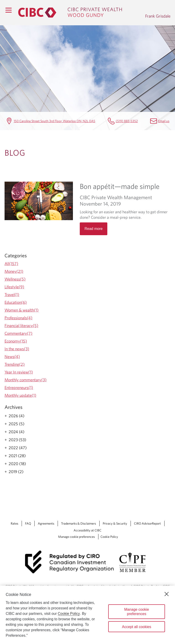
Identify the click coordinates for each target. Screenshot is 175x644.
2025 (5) (17, 424)
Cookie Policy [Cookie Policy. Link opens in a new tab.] (109, 537)
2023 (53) (17, 440)
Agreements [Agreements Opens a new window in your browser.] (46, 523)
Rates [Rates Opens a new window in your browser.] (14, 523)
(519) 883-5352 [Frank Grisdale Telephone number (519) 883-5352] (127, 121)
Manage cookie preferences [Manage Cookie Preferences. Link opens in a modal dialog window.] (76, 537)
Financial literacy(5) (21, 326)
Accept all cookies (136, 627)
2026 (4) (17, 416)
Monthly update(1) (20, 395)
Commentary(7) (18, 333)
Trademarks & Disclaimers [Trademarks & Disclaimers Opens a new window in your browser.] (78, 523)
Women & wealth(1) (22, 310)
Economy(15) (16, 341)
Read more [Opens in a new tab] (94, 229)
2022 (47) (18, 448)
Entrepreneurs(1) (19, 388)
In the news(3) (17, 349)
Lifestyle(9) (14, 287)
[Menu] (8, 10)
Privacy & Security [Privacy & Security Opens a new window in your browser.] (115, 523)
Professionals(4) (18, 318)
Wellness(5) (15, 279)
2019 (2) (16, 472)
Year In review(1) (19, 372)
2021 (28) (17, 456)
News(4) (12, 357)
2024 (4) (17, 432)
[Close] (167, 594)
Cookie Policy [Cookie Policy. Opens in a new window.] (69, 614)
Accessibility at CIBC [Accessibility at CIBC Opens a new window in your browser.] (87, 530)
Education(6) (16, 302)
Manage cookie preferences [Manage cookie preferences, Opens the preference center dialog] (137, 612)
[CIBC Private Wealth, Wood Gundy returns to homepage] (79, 13)
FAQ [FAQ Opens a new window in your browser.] (28, 523)
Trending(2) (15, 364)
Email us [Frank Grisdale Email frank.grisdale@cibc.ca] (164, 121)
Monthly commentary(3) (26, 380)
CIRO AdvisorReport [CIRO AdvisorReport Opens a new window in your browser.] (147, 523)
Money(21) (14, 271)
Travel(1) (12, 295)
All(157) (11, 264)
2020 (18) (17, 464)
